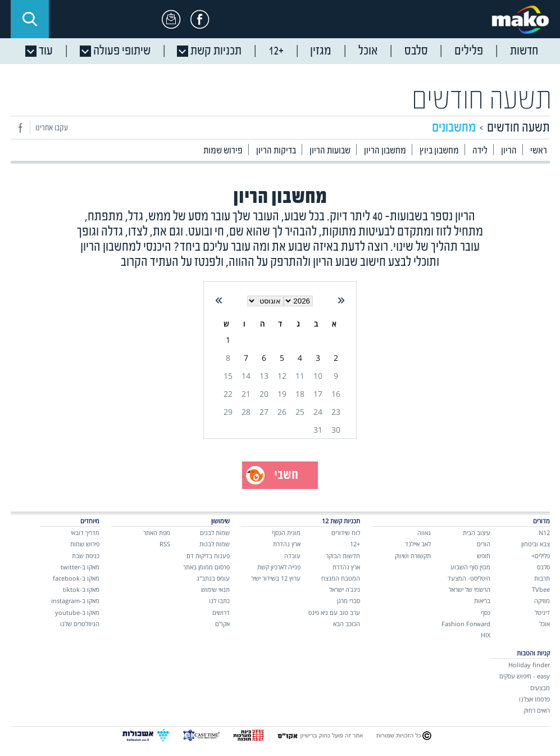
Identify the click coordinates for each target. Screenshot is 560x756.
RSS (165, 544)
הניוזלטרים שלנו (80, 624)
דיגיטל (542, 612)
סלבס (543, 567)
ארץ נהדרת (346, 567)
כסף (486, 612)
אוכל (545, 624)
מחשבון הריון (385, 151)
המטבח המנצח (341, 578)
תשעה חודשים (482, 100)
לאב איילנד (418, 544)
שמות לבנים (215, 533)
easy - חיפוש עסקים (525, 676)
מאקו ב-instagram (75, 601)
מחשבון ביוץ (439, 151)
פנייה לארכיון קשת (279, 567)
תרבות (542, 578)
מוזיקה (542, 601)
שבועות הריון (330, 151)
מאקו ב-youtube (77, 612)
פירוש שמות (223, 151)
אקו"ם (222, 624)
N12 (544, 533)
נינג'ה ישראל (345, 589)
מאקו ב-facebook (76, 578)
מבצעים (540, 688)
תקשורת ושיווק (413, 556)
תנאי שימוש (215, 589)
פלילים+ (541, 556)
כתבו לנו (219, 601)
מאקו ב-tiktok (81, 589)
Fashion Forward (466, 624)
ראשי (539, 151)
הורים (484, 544)
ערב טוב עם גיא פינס (334, 612)
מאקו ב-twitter (80, 567)
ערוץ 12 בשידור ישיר (276, 578)
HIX (486, 635)
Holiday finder (529, 665)
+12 (355, 544)
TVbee (541, 589)
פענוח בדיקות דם (208, 556)
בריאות (482, 601)
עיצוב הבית (477, 533)
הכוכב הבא (347, 624)
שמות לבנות (215, 544)
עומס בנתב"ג (213, 578)
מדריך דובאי (85, 533)
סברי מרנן (349, 601)
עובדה (292, 556)
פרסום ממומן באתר (206, 567)
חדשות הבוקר (343, 556)
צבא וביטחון (536, 544)
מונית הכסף (286, 533)
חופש (484, 556)
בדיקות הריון (276, 151)
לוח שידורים (346, 533)
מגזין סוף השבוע (470, 567)
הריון (509, 151)
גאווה (424, 533)
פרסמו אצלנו (534, 699)
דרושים (221, 612)
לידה (480, 151)
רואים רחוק (537, 710)
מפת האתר (157, 533)
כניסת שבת (86, 556)
